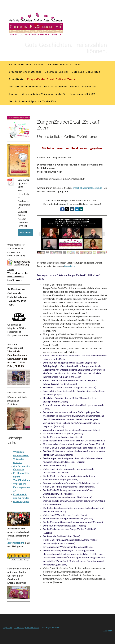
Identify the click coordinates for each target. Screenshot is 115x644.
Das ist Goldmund (56, 86)
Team (78, 64)
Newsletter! (70, 266)
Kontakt (39, 64)
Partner (14, 94)
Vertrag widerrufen (51, 627)
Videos (75, 86)
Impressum (8, 627)
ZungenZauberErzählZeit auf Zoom (51, 79)
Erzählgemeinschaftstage (25, 72)
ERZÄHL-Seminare (60, 64)
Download (25, 232)
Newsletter (89, 86)
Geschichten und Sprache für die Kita (33, 101)
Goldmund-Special (56, 72)
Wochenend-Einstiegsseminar (21, 487)
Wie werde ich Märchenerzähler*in (44, 94)
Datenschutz (19, 627)
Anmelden (108, 631)
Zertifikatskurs (16, 543)
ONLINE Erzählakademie (25, 86)
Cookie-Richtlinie (32, 627)
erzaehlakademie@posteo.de (87, 188)
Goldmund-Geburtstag (86, 72)
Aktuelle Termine (20, 64)
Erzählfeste (16, 79)
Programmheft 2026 (83, 94)
